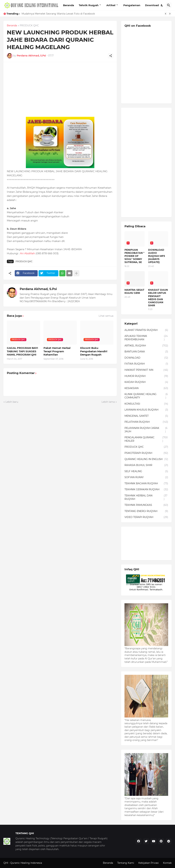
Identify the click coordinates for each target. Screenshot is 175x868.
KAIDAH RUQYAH (146, 382)
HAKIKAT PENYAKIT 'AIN (146, 370)
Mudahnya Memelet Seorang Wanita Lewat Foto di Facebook (58, 14)
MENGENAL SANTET (146, 416)
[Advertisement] (60, 89)
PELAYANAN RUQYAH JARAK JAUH (146, 430)
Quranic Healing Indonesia (26, 863)
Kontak (167, 863)
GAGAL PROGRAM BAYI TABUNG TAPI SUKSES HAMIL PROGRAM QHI (22, 351)
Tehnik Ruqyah (89, 5)
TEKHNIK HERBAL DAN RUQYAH (146, 497)
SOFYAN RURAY (146, 477)
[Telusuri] (169, 5)
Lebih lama (108, 402)
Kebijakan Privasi (149, 863)
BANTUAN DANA (146, 352)
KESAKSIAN (146, 388)
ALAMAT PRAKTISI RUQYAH (146, 330)
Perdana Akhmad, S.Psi (38, 289)
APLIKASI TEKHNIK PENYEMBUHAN (146, 338)
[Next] (170, 14)
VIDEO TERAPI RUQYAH (146, 517)
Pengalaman (132, 5)
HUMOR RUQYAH (146, 376)
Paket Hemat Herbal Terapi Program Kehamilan (57, 351)
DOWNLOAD (146, 358)
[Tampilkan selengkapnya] (76, 273)
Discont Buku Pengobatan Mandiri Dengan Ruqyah (94, 351)
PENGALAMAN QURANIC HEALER (146, 439)
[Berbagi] (111, 56)
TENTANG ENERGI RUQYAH (146, 511)
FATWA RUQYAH (146, 364)
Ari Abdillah (27, 253)
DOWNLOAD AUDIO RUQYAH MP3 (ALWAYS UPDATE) (157, 256)
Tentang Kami (126, 863)
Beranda (68, 5)
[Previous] (166, 14)
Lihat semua (106, 316)
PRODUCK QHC (29, 26)
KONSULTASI (146, 404)
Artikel (111, 5)
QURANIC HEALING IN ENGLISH (146, 459)
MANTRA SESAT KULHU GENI (134, 291)
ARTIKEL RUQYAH (146, 346)
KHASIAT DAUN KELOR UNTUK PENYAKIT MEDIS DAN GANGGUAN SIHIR (158, 298)
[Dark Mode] (162, 5)
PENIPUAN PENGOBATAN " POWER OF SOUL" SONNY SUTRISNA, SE (134, 256)
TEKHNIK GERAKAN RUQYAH (146, 490)
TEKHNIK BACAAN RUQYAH (146, 484)
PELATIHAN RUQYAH (146, 422)
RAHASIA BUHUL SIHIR (146, 465)
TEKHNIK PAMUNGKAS (146, 505)
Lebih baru (12, 402)
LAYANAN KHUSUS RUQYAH (146, 410)
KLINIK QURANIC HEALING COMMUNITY (146, 396)
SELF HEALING (146, 471)
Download (152, 5)
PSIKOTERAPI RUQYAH (146, 453)
